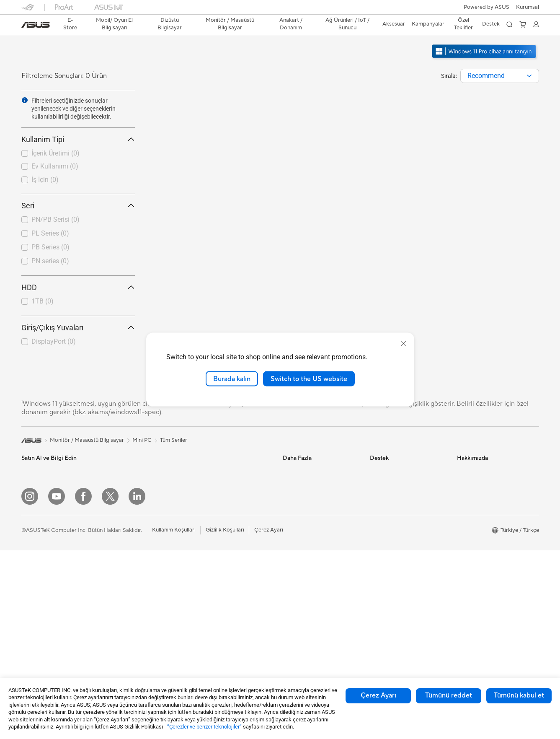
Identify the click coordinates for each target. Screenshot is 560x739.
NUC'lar (118, 496)
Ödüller (466, 496)
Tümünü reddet (449, 695)
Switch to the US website (309, 379)
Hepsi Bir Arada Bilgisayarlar (143, 471)
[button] (528, 7)
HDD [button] (78, 287)
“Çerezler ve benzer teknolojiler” (204, 727)
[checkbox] (78, 154)
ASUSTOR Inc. (475, 571)
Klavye (203, 578)
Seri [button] (78, 206)
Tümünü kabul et (519, 695)
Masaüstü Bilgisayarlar (135, 483)
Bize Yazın (382, 508)
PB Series (50, 247)
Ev (25, 509)
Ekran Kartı (121, 547)
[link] (36, 25)
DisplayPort (54, 341)
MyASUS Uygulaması (396, 546)
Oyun (28, 534)
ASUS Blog (297, 508)
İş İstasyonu (36, 623)
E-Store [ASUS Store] (70, 24)
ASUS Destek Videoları (398, 559)
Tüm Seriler (174, 440)
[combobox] (500, 76)
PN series (50, 261)
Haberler (468, 483)
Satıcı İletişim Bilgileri (396, 584)
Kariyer (466, 647)
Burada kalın (232, 379)
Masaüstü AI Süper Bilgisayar (230, 540)
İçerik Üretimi (55, 153)
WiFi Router (209, 496)
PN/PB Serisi (55, 219)
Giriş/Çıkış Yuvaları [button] (78, 328)
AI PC (290, 521)
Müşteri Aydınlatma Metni (489, 609)
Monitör (31, 598)
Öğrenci (31, 560)
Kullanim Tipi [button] (78, 139)
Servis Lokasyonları (394, 483)
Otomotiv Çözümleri (308, 496)
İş (23, 522)
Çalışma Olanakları (480, 634)
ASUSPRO (296, 483)
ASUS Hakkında (477, 471)
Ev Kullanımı (55, 166)
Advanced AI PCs (304, 534)
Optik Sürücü (124, 584)
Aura (289, 571)
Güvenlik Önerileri (392, 534)
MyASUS (381, 571)
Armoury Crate (301, 559)
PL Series (50, 233)
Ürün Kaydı (384, 496)
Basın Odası (472, 534)
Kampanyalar (428, 24)
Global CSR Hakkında (484, 521)
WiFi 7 (202, 471)
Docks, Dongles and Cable (227, 629)
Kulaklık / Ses (211, 604)
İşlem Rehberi (474, 622)
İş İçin (45, 180)
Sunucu (203, 553)
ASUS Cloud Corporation (489, 584)
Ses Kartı (119, 609)
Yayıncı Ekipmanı (215, 616)
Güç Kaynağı (123, 559)
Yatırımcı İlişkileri (477, 508)
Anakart (117, 534)
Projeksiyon (36, 610)
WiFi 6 (202, 483)
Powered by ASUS (486, 7)
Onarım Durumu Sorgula (400, 471)
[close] (403, 343)
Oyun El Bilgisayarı (44, 484)
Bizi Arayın (383, 521)
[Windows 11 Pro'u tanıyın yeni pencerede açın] (485, 59)
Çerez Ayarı (378, 695)
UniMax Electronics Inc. (486, 596)
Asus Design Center (307, 471)
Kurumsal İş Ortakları (483, 546)
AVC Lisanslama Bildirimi (313, 546)
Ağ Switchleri (211, 528)
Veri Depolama (126, 572)
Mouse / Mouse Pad (219, 591)
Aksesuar (33, 572)
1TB (43, 301)
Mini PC (117, 508)
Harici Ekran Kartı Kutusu (139, 597)
